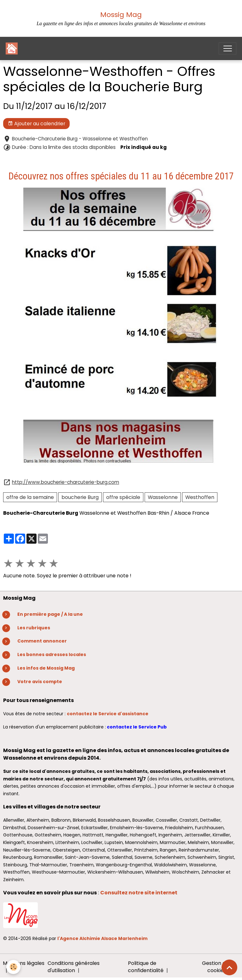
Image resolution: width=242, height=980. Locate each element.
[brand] (13, 48)
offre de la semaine (30, 497)
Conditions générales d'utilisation (74, 967)
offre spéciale (123, 497)
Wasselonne (163, 497)
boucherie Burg (80, 497)
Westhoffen (200, 497)
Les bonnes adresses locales (52, 654)
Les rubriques (34, 628)
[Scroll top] (229, 967)
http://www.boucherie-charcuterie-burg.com (66, 482)
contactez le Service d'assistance (108, 714)
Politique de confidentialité (146, 967)
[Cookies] (13, 967)
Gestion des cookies (217, 967)
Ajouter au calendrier (37, 124)
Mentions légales (24, 963)
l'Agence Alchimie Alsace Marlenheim (102, 938)
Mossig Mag (121, 15)
